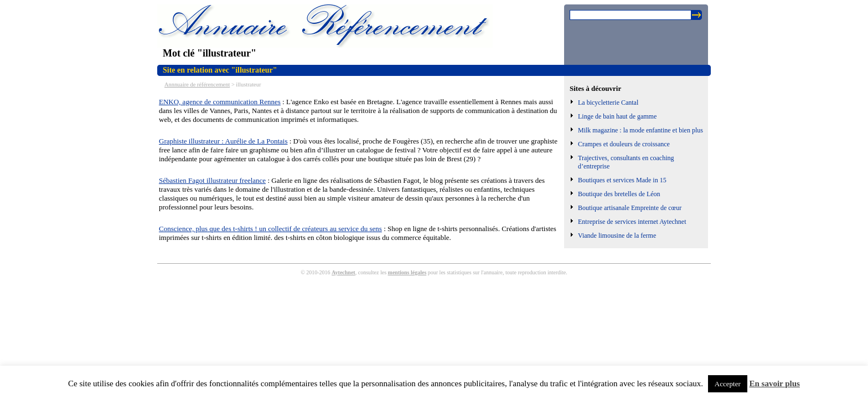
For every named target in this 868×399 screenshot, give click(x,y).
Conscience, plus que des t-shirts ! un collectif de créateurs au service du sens (270, 229)
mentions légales (407, 272)
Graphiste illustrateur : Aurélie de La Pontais (223, 141)
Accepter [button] (728, 384)
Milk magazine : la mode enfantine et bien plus (640, 130)
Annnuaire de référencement (197, 85)
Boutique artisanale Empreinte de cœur (630, 208)
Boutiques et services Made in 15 (622, 180)
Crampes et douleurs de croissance (624, 144)
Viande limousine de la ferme (617, 236)
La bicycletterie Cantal (608, 103)
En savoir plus (775, 383)
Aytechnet (343, 272)
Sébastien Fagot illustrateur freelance (212, 180)
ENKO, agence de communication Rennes (220, 102)
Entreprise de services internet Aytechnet (632, 222)
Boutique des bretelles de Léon (619, 194)
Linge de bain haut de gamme (617, 116)
